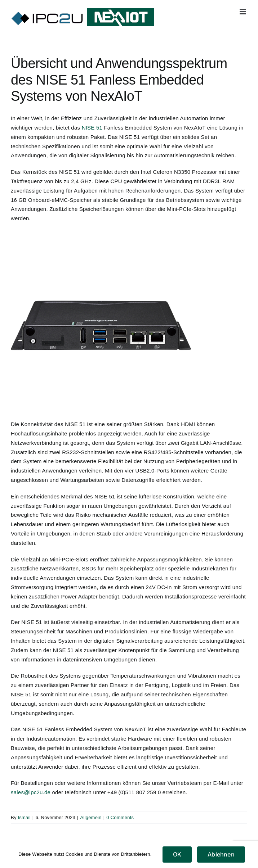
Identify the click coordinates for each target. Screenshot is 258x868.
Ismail (24, 817)
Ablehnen (221, 854)
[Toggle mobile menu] (243, 12)
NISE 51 (92, 128)
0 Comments (120, 817)
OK (177, 854)
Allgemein (91, 817)
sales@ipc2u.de (31, 792)
